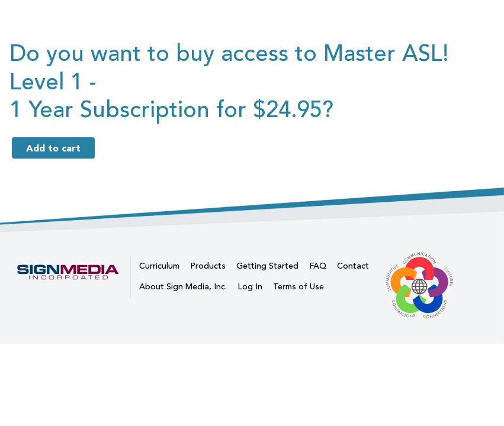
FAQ (318, 266)
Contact (353, 266)
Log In (250, 287)
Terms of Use (298, 287)
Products (208, 266)
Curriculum (159, 266)
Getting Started (267, 266)
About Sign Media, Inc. (183, 287)
